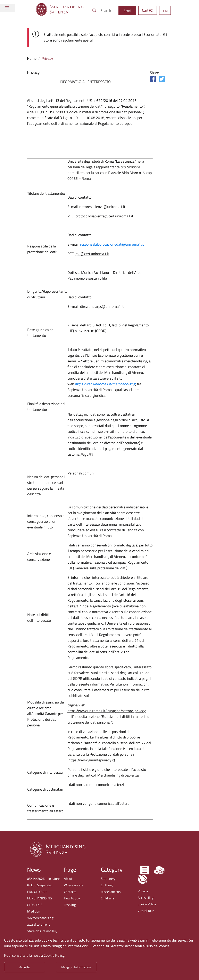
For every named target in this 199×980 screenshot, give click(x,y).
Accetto (25, 967)
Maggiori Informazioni (76, 967)
